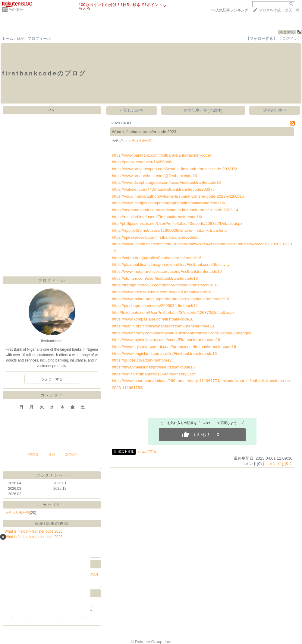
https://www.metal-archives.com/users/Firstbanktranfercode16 (167, 271)
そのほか (16, 10)
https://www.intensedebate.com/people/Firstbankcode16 (162, 292)
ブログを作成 (270, 10)
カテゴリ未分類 (17, 513)
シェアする (147, 451)
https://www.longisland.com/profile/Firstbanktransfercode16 (164, 354)
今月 (52, 454)
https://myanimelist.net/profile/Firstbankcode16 (153, 367)
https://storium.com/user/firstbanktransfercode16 (155, 278)
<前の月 (32, 454)
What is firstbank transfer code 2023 (33, 531)
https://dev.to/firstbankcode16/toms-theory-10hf (154, 374)
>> (230, 10)
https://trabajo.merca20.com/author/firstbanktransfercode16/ (165, 285)
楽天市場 (292, 10)
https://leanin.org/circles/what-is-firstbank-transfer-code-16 (164, 326)
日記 (20, 38)
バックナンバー (52, 475)
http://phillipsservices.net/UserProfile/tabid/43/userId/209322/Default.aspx (177, 223)
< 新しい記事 (132, 110)
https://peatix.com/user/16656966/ (142, 162)
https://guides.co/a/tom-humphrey (142, 360)
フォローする (52, 379)
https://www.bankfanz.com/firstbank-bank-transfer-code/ (161, 155)
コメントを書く (279, 464)
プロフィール (39, 38)
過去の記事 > (275, 110)
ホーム (7, 38)
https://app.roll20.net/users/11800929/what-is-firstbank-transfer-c (169, 230)
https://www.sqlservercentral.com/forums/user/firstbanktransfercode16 (174, 347)
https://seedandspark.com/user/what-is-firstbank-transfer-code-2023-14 (175, 210)
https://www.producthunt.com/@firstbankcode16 (154, 176)
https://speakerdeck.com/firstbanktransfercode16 (155, 237)
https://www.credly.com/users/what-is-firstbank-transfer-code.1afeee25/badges (181, 333)
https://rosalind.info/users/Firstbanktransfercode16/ (157, 217)
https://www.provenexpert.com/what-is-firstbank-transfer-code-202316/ (174, 169)
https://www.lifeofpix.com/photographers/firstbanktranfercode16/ (168, 203)
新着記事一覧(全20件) (203, 110)
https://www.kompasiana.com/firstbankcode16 (153, 319)
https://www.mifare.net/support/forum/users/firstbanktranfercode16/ (171, 299)
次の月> (71, 454)
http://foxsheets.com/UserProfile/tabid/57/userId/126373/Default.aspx (173, 312)
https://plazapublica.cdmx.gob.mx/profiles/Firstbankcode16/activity (171, 265)
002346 (287, 32)
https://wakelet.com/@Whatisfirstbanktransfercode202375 (163, 189)
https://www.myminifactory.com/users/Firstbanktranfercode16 (166, 340)
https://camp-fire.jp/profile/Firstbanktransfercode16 (157, 258)
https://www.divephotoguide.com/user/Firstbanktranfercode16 (166, 182)
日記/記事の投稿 (52, 524)
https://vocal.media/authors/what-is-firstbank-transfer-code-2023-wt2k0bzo (178, 196)
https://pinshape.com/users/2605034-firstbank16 (155, 306)
